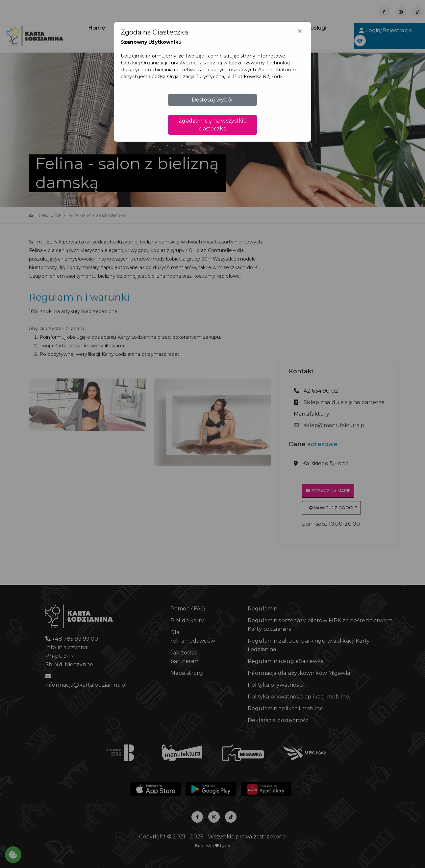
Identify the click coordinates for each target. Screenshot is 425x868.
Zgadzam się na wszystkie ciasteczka (212, 125)
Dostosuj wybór (213, 100)
